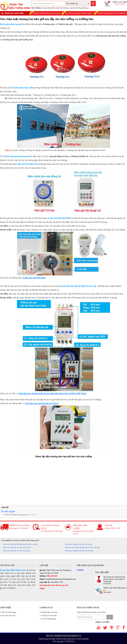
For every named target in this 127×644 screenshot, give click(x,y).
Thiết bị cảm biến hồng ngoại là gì (16, 515)
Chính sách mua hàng (49, 616)
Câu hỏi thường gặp (49, 619)
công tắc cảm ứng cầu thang (79, 8)
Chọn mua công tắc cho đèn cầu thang (78, 544)
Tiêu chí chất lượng (9, 612)
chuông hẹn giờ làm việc (50, 8)
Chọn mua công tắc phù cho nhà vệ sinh (17, 547)
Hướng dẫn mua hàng (49, 612)
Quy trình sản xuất (8, 616)
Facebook (80, 570)
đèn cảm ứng (64, 8)
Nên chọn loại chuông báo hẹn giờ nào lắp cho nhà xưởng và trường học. (114, 579)
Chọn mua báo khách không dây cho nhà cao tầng (20, 544)
